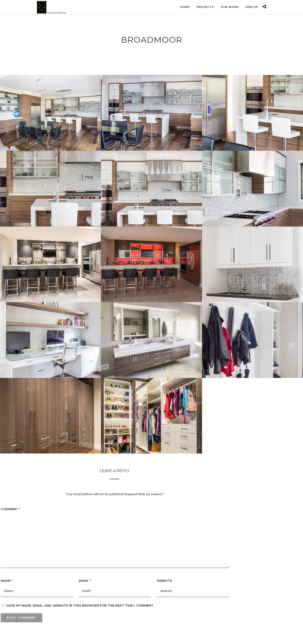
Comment (10, 509)
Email (85, 581)
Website (164, 581)
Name (7, 581)
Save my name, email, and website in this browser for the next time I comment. (80, 605)
